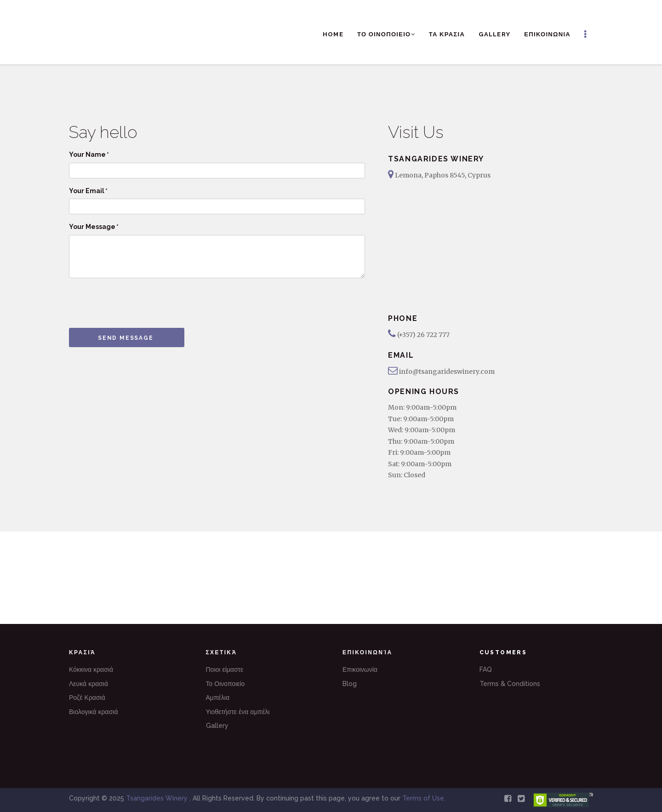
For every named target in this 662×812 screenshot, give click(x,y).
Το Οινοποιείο (225, 684)
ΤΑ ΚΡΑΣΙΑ (447, 34)
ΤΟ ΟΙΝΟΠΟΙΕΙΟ (386, 34)
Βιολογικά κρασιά (93, 712)
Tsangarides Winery (158, 798)
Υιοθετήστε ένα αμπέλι (238, 712)
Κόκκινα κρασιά (91, 669)
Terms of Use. (424, 798)
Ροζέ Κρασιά (87, 698)
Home (333, 34)
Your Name (88, 154)
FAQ (486, 669)
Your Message (93, 227)
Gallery (494, 34)
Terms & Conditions (510, 684)
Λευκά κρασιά (88, 684)
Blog (350, 684)
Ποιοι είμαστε (225, 669)
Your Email (88, 191)
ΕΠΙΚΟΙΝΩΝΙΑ (547, 34)
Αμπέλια (218, 698)
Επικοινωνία (360, 669)
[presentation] (139, 303)
